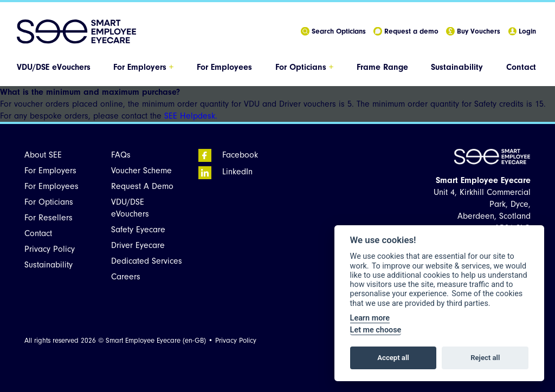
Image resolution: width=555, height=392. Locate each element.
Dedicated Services (147, 261)
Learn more (370, 318)
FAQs (121, 155)
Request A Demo (142, 186)
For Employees (224, 67)
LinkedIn (225, 172)
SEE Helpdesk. (191, 116)
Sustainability (457, 67)
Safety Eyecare (138, 230)
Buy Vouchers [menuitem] (473, 32)
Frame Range (382, 67)
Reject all (485, 358)
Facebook (228, 155)
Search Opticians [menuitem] (333, 32)
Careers (126, 277)
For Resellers (49, 218)
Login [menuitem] (522, 32)
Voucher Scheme (141, 171)
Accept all (393, 358)
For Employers (143, 67)
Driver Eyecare (138, 245)
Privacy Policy (50, 249)
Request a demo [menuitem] (406, 32)
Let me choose (376, 330)
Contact (521, 67)
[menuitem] (55, 67)
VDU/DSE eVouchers (54, 67)
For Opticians (304, 67)
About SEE (43, 155)
